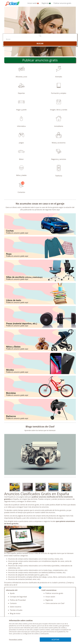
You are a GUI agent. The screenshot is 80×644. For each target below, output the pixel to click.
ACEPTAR (55, 640)
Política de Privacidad (18, 600)
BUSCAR (40, 44)
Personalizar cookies (16, 639)
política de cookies (60, 628)
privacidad (12, 630)
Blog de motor (15, 613)
